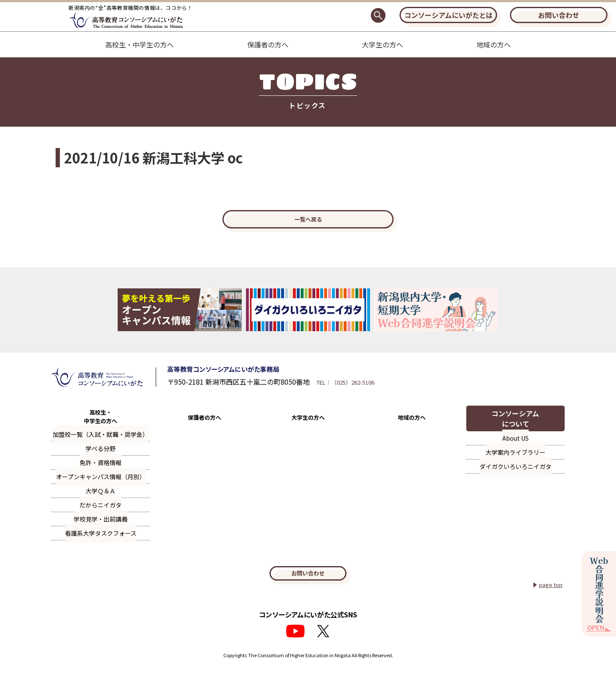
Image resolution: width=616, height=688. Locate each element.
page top (548, 603)
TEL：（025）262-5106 (384, 393)
